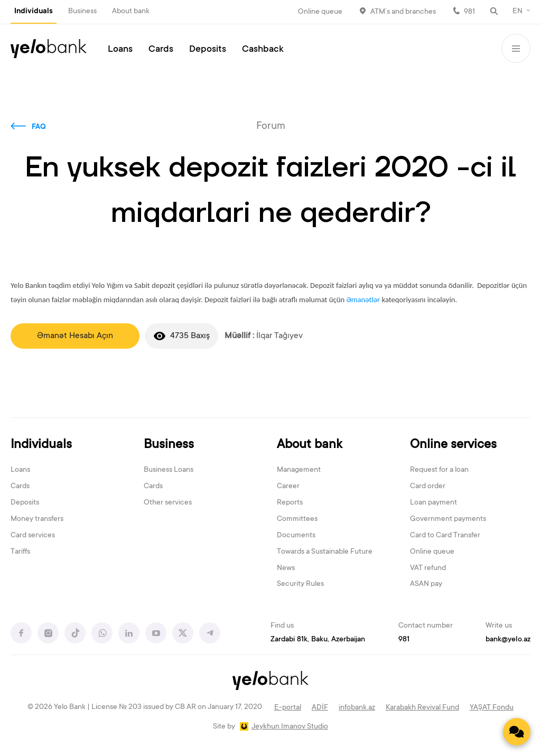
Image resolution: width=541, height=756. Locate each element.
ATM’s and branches (403, 12)
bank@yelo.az (508, 640)
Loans (120, 50)
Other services (168, 503)
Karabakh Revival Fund (422, 708)
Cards (161, 50)
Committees (297, 519)
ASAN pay (426, 584)
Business (82, 12)
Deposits (208, 50)
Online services (453, 445)
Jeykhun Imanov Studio (290, 727)
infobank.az (357, 708)
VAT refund (428, 568)
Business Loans (169, 470)
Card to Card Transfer (445, 536)
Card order (428, 487)
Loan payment (433, 503)
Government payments (448, 519)
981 (469, 12)
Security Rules (300, 584)
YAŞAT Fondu (492, 708)
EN (517, 12)
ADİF (320, 708)
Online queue (320, 12)
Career (288, 487)
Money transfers (37, 519)
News (286, 568)
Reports (290, 503)
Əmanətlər (363, 300)
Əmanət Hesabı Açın (75, 336)
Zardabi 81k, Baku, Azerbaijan (318, 640)
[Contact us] (517, 732)
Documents (296, 536)
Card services (33, 536)
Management (299, 470)
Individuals (34, 12)
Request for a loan (439, 470)
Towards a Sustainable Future (325, 552)
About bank (131, 12)
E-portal (288, 708)
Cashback (263, 50)
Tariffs (20, 552)
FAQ (39, 127)
